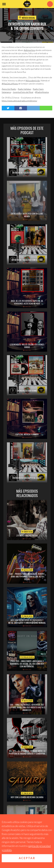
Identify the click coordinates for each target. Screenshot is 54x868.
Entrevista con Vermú (27, 391)
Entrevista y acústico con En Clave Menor (27, 215)
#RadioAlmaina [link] (42, 92)
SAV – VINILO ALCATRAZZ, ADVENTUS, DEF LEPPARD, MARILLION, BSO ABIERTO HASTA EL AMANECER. (27, 707)
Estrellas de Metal (27, 657)
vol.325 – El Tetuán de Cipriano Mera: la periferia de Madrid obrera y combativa (27, 752)
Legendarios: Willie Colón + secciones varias (27, 346)
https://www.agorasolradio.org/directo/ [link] (19, 101)
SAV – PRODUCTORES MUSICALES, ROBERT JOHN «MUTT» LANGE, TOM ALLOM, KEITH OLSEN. (27, 576)
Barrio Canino (27, 747)
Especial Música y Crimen (27, 434)
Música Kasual (28, 18)
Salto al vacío (27, 570)
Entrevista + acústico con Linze (27, 173)
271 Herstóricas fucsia (27, 535)
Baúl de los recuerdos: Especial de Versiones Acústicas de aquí (27, 302)
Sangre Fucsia (27, 532)
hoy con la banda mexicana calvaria (27, 797)
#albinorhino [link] (29, 50)
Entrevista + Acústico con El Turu (27, 260)
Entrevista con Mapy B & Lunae (27, 478)
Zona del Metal (27, 616)
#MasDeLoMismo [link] (10, 84)
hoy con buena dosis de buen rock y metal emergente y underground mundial (27, 621)
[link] (9, 89)
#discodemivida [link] (33, 81)
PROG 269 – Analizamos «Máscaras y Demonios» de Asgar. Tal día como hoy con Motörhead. (27, 664)
